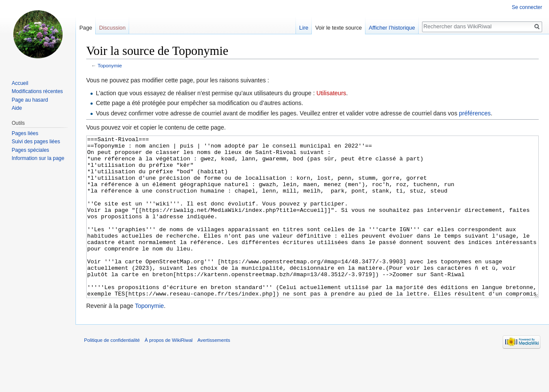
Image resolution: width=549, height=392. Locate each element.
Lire (304, 28)
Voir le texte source (339, 28)
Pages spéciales (30, 150)
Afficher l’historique (392, 28)
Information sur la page (38, 158)
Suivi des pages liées (36, 142)
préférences (475, 113)
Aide (17, 108)
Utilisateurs (331, 93)
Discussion (112, 28)
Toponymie (110, 65)
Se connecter (527, 7)
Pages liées (25, 133)
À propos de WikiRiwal (169, 372)
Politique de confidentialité (112, 372)
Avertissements (214, 372)
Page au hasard (30, 100)
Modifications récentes (37, 91)
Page (86, 28)
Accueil (20, 83)
